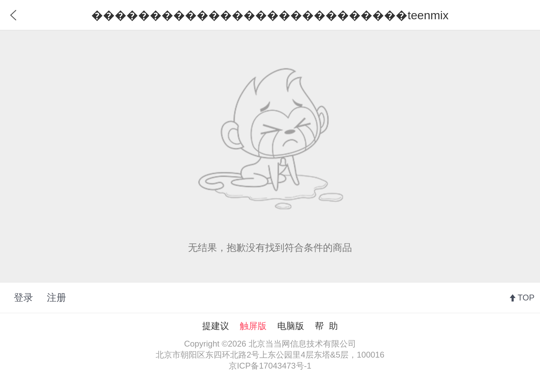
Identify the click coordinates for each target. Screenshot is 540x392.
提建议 (216, 326)
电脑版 (291, 326)
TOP (526, 298)
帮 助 (326, 326)
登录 (23, 298)
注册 (56, 298)
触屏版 (253, 326)
